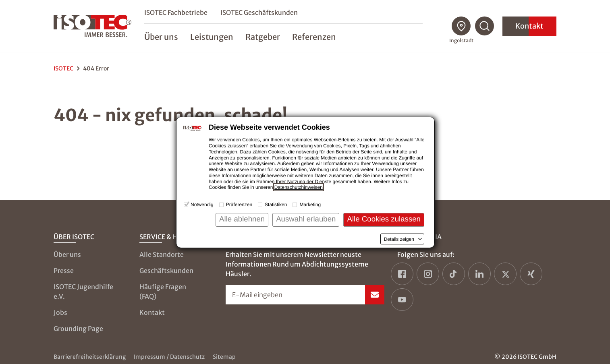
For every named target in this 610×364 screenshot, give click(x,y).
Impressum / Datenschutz (169, 357)
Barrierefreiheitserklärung (90, 357)
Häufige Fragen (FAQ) (163, 292)
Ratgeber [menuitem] (264, 37)
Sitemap (224, 357)
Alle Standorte (162, 254)
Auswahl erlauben (306, 219)
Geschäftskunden (166, 271)
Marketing (310, 205)
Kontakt (529, 26)
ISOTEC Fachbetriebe (177, 12)
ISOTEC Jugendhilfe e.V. (83, 292)
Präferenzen (239, 205)
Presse (64, 271)
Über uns (67, 254)
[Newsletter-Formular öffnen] (305, 295)
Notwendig (202, 205)
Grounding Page (78, 329)
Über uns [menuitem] (162, 37)
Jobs (60, 312)
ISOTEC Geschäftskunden (260, 12)
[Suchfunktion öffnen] (485, 26)
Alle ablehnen (242, 219)
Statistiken (276, 205)
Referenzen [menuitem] (315, 37)
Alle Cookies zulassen (384, 219)
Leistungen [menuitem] (213, 37)
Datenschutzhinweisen (299, 187)
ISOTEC (63, 68)
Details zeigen (399, 239)
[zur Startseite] (93, 26)
